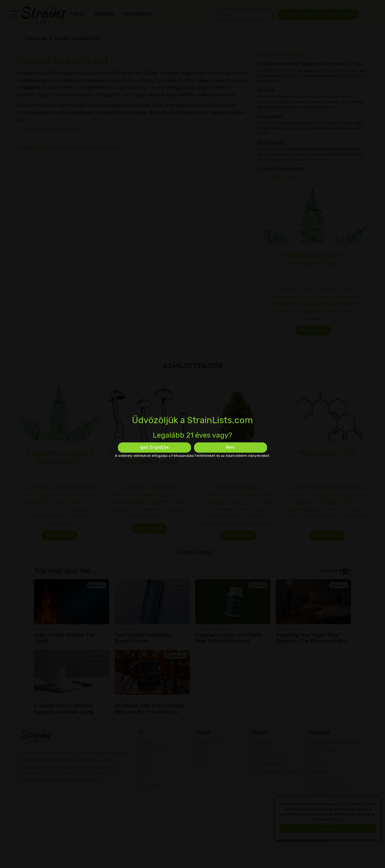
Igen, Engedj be (154, 447)
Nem (230, 447)
